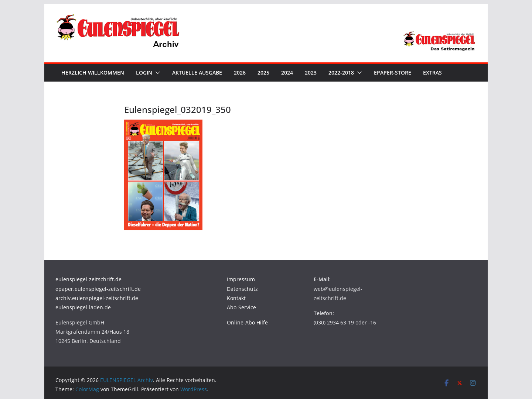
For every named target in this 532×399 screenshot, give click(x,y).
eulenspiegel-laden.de (83, 307)
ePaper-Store (393, 73)
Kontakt (236, 298)
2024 (287, 73)
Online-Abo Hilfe (247, 322)
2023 (311, 73)
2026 (240, 73)
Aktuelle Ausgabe (197, 73)
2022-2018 (341, 73)
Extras (432, 73)
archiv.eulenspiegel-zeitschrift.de (97, 298)
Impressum (241, 279)
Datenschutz (242, 289)
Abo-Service (241, 307)
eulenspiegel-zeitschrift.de (88, 279)
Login (144, 73)
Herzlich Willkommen (93, 73)
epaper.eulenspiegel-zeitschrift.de (98, 289)
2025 (263, 73)
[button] (156, 73)
